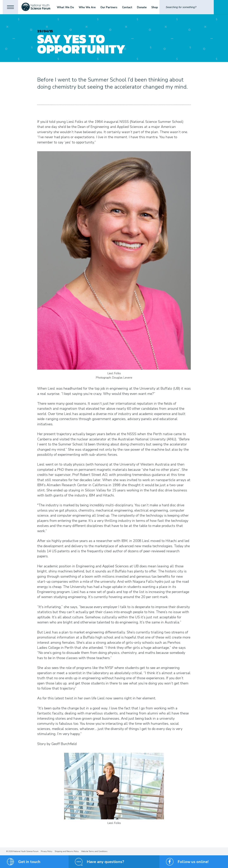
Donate (143, 7)
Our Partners (110, 7)
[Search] (187, 7)
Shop (156, 7)
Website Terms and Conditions (94, 851)
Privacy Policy (47, 851)
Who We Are (88, 7)
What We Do (66, 7)
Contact (128, 7)
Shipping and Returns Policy (67, 851)
